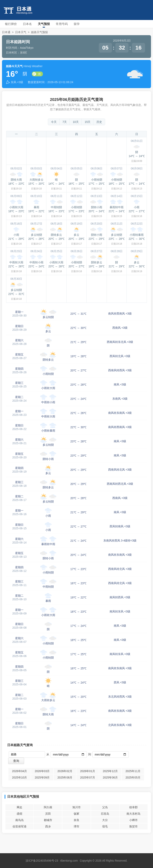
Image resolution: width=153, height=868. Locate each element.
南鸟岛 (20, 820)
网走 (20, 807)
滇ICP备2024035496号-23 (42, 861)
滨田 (48, 814)
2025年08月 (65, 777)
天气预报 (44, 24)
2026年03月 (42, 771)
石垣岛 (105, 814)
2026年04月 (20, 771)
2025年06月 (110, 777)
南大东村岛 (133, 814)
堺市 (76, 826)
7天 (65, 122)
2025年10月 (20, 777)
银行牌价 (11, 24)
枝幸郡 (133, 807)
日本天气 (21, 32)
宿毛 (105, 826)
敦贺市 (133, 826)
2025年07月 (88, 777)
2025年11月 (133, 771)
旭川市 (76, 807)
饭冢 (76, 814)
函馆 (20, 814)
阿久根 (48, 807)
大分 (105, 820)
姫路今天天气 (14, 66)
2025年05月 (133, 777)
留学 (77, 24)
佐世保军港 (20, 826)
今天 (54, 122)
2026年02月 (65, 771)
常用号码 (62, 24)
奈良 (76, 820)
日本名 (27, 24)
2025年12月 (110, 771)
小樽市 (133, 820)
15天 (88, 122)
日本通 (6, 32)
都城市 (48, 820)
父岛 (105, 807)
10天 (76, 122)
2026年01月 (88, 771)
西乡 (48, 826)
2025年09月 (42, 777)
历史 (99, 122)
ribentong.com (69, 861)
